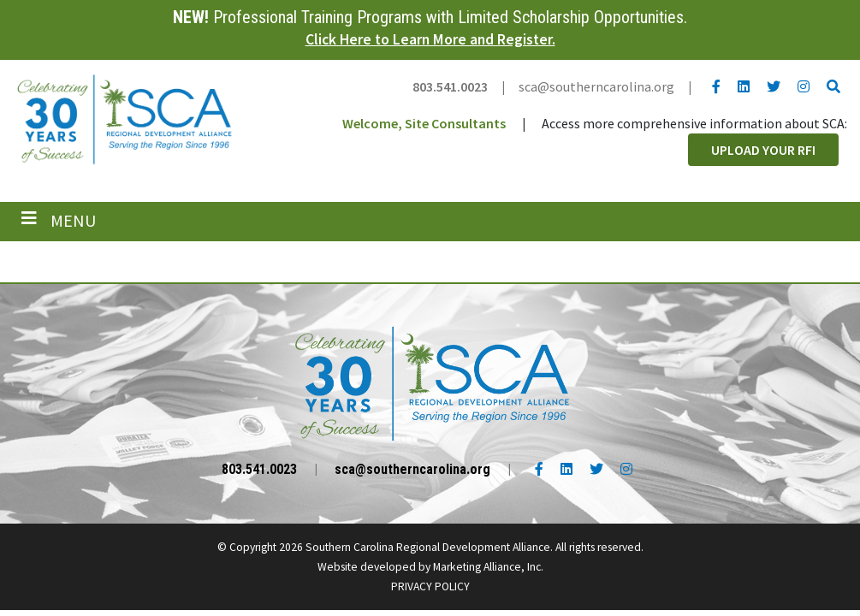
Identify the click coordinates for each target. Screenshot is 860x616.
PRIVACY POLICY (430, 586)
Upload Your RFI (763, 150)
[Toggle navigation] (59, 221)
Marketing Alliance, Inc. (488, 567)
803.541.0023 (450, 86)
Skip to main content (0, 15)
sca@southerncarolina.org (596, 86)
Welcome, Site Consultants (424, 123)
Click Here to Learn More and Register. (430, 39)
